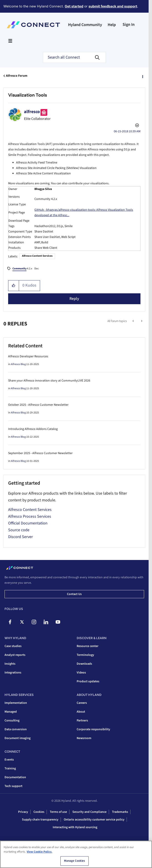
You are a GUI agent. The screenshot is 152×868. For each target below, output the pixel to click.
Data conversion (16, 729)
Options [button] (142, 76)
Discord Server (20, 537)
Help (112, 25)
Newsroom (84, 738)
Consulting (12, 721)
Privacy (23, 812)
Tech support (13, 786)
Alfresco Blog (18, 364)
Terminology (85, 655)
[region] (76, 854)
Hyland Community (85, 25)
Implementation (16, 703)
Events (9, 760)
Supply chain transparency (40, 820)
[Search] (74, 57)
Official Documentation (28, 523)
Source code (19, 530)
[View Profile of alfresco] (32, 112)
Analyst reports (15, 655)
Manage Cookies (75, 861)
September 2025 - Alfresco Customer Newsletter (40, 453)
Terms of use (58, 812)
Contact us (74, 594)
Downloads (84, 664)
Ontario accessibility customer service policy (94, 820)
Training (10, 768)
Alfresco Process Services (30, 516)
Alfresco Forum (17, 76)
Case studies (13, 646)
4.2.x (22, 269)
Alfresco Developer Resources (28, 356)
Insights (10, 664)
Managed (11, 712)
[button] (14, 286)
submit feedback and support (113, 6)
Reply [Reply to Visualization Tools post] (74, 299)
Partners (82, 721)
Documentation (15, 777)
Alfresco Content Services (37, 256)
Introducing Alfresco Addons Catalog (33, 429)
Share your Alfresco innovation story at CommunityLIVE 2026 (49, 381)
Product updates (88, 681)
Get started (74, 6)
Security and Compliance (89, 812)
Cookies (39, 812)
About (81, 712)
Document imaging (18, 738)
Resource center (88, 646)
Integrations (13, 673)
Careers (82, 703)
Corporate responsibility (93, 729)
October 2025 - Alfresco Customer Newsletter (38, 405)
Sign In (129, 25)
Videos (81, 673)
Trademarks (120, 812)
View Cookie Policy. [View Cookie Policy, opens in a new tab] (39, 852)
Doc (37, 269)
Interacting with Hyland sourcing (75, 827)
